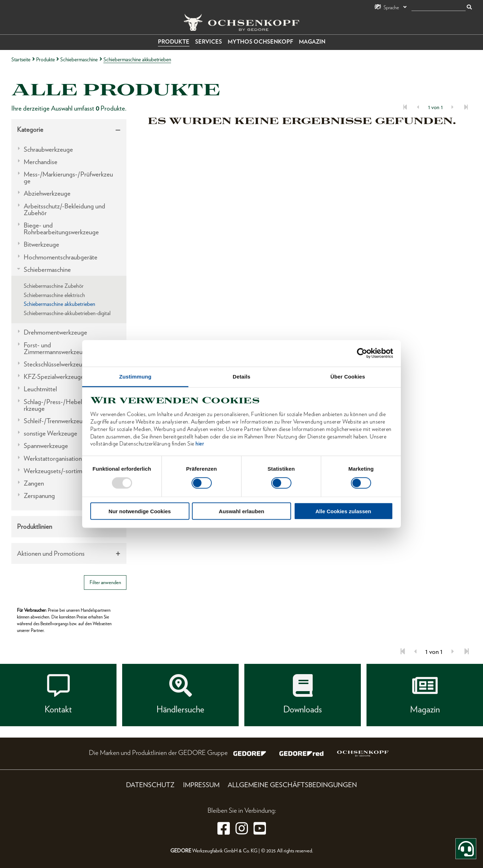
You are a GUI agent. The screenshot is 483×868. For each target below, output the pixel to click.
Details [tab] (241, 376)
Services (209, 42)
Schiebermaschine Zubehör (54, 286)
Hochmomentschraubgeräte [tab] (61, 257)
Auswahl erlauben (241, 511)
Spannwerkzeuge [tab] (46, 446)
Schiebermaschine (79, 59)
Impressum (201, 785)
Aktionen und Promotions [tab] (51, 553)
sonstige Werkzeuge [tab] (50, 433)
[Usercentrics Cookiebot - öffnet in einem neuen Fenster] (362, 353)
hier (200, 444)
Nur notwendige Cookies (140, 511)
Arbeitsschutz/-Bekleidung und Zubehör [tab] (64, 209)
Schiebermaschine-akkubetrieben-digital (67, 313)
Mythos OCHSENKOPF (260, 42)
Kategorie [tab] (30, 130)
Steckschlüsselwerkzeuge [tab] (56, 364)
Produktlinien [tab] (35, 527)
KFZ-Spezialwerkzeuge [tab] (54, 377)
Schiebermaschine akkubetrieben (59, 304)
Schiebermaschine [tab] (47, 270)
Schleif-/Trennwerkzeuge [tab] (56, 421)
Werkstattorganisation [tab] (53, 458)
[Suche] (439, 8)
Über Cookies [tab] (348, 376)
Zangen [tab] (34, 483)
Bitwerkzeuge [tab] (41, 244)
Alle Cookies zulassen (343, 511)
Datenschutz (150, 785)
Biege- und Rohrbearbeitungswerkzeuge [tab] (61, 229)
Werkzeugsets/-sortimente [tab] (59, 471)
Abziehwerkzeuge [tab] (47, 193)
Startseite (21, 59)
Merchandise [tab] (41, 162)
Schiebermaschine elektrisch (54, 295)
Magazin (312, 42)
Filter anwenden (105, 582)
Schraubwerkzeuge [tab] (48, 149)
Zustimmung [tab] (135, 376)
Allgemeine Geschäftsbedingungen (292, 785)
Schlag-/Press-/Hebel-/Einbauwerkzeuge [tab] (68, 405)
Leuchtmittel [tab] (40, 389)
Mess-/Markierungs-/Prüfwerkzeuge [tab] (68, 178)
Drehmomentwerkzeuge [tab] (55, 332)
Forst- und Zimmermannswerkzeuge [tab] (56, 348)
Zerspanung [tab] (39, 496)
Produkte (174, 42)
